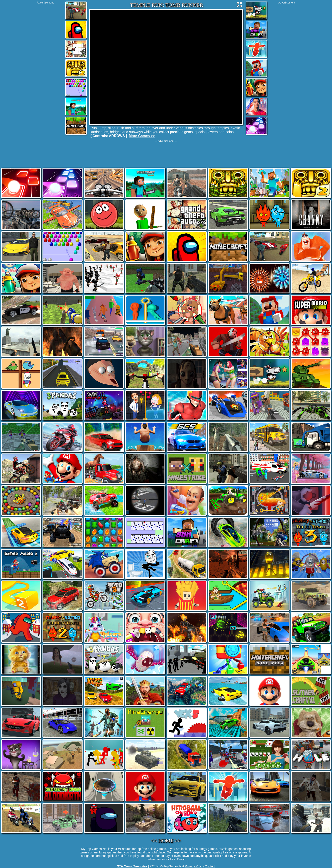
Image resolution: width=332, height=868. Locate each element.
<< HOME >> (166, 841)
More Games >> (142, 136)
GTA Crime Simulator (132, 866)
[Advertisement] (45, 69)
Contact (210, 866)
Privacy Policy (194, 866)
